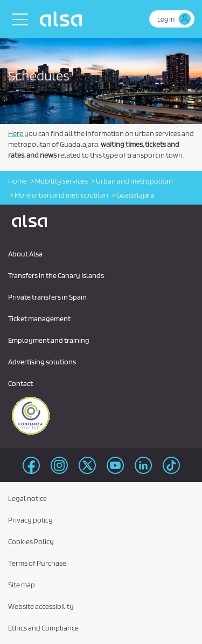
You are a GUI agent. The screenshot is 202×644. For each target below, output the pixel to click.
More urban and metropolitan (61, 195)
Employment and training (49, 340)
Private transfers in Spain (47, 297)
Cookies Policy (31, 541)
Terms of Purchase (37, 563)
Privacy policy (30, 520)
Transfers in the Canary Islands (56, 275)
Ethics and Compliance (43, 628)
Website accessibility (41, 606)
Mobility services (61, 181)
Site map (22, 585)
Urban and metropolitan (134, 181)
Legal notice (27, 498)
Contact (20, 383)
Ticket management (39, 318)
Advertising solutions (42, 362)
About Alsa (25, 254)
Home (18, 181)
